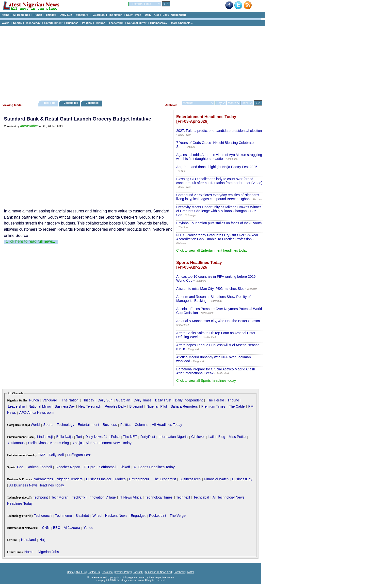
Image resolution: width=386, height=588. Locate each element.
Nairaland (29, 540)
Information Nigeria (173, 437)
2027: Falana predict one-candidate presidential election (219, 131)
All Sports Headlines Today (154, 467)
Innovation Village (102, 497)
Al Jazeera (72, 528)
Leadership (116, 23)
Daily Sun (66, 15)
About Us (81, 572)
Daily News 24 (96, 437)
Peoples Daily (115, 406)
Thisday (51, 15)
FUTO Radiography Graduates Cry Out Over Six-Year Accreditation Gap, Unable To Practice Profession (217, 237)
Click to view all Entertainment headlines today (212, 250)
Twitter (190, 572)
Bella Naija (64, 437)
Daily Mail (56, 455)
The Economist (164, 479)
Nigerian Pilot (157, 406)
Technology (33, 23)
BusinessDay (159, 23)
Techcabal (201, 497)
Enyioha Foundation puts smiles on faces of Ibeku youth (219, 223)
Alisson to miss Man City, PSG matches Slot (210, 289)
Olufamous (16, 443)
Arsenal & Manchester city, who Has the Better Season (218, 321)
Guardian (99, 15)
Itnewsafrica (29, 126)
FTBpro (90, 467)
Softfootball (108, 467)
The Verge (178, 516)
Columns (141, 425)
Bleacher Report (68, 467)
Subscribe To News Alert (159, 572)
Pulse (115, 437)
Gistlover (198, 437)
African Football (40, 467)
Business (72, 23)
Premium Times (213, 406)
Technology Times (159, 497)
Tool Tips (49, 103)
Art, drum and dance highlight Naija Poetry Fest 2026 (217, 167)
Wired (97, 516)
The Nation (115, 15)
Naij (42, 540)
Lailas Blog (217, 437)
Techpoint (40, 497)
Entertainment (53, 23)
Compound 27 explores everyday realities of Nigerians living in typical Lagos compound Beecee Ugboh (218, 197)
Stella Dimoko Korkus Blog (48, 443)
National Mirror (137, 23)
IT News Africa (130, 497)
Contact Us (94, 572)
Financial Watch (216, 479)
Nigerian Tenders (70, 479)
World (6, 23)
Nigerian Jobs (48, 552)
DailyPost (148, 437)
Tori (79, 437)
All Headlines (21, 15)
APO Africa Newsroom (36, 413)
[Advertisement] (130, 62)
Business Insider (99, 479)
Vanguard (82, 15)
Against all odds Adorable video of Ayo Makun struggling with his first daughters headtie (219, 157)
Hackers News (116, 516)
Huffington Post (79, 455)
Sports (17, 23)
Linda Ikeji (45, 437)
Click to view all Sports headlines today (206, 380)
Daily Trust (152, 15)
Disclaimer (108, 572)
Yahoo (88, 528)
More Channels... (182, 23)
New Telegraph (90, 406)
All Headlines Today (167, 425)
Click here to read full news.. (30, 241)
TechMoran (60, 497)
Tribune (100, 23)
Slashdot (82, 516)
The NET (130, 437)
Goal (21, 467)
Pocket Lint (158, 516)
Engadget (138, 516)
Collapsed (93, 103)
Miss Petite (237, 437)
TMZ (42, 455)
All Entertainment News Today (109, 443)
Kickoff (125, 467)
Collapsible (71, 103)
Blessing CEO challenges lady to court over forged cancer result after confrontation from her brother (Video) (219, 181)
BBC (56, 528)
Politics (87, 23)
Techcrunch (43, 516)
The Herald (216, 400)
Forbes (120, 479)
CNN (46, 528)
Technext (183, 497)
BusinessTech (190, 479)
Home (6, 15)
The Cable (237, 406)
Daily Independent (174, 15)
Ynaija (77, 443)
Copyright (138, 572)
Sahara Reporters (184, 406)
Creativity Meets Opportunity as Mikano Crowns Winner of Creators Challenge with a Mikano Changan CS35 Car (219, 211)
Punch (38, 15)
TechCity (79, 497)
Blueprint (136, 406)
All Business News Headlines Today (36, 485)
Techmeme (64, 516)
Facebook (179, 572)
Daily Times (134, 15)
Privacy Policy (123, 572)
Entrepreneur (139, 479)
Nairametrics (43, 479)
